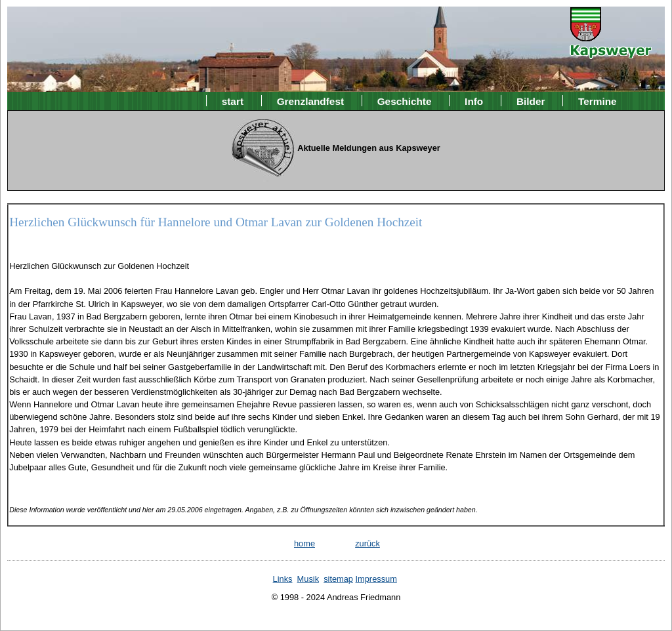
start (233, 101)
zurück (367, 543)
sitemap (338, 579)
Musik (308, 579)
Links (283, 579)
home (304, 543)
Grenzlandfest (310, 101)
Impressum (376, 579)
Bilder (531, 101)
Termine (598, 101)
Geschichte (405, 101)
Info (474, 101)
